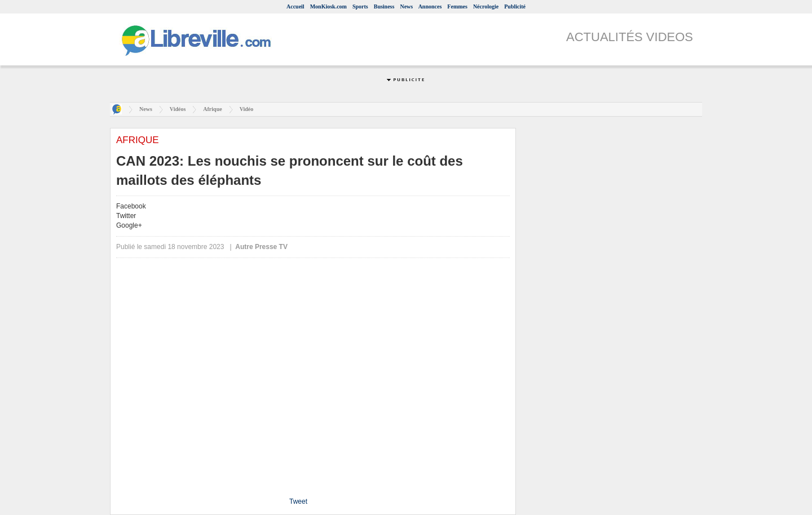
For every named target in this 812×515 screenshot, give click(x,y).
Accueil (295, 6)
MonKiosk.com (328, 6)
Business (384, 6)
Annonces (430, 6)
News (406, 6)
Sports (360, 6)
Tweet (298, 501)
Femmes (457, 6)
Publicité (515, 6)
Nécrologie (486, 6)
